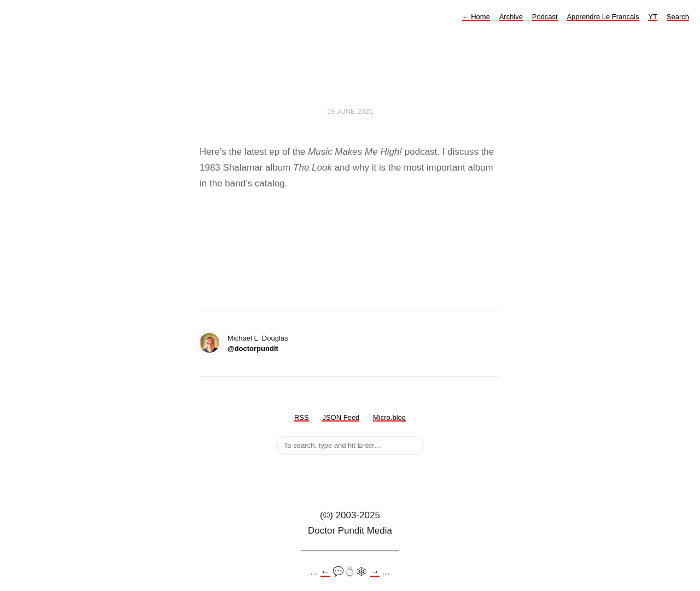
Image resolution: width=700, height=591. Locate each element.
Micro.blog (389, 417)
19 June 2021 (350, 111)
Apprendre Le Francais (603, 17)
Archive (511, 17)
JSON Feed (341, 417)
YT (653, 17)
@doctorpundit (253, 349)
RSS (302, 417)
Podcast (545, 17)
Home (476, 17)
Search (678, 17)
